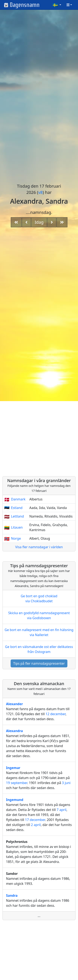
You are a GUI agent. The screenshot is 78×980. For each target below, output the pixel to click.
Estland (17, 508)
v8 (41, 192)
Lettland (17, 516)
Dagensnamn (25, 5)
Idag (39, 222)
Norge (16, 538)
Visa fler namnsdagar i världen (39, 547)
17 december (35, 820)
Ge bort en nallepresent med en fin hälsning (39, 632)
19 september (17, 783)
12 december (56, 714)
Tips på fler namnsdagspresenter (39, 663)
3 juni (66, 783)
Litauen (17, 527)
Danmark (18, 499)
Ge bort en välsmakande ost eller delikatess (39, 649)
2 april (36, 825)
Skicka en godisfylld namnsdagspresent (39, 616)
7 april (61, 810)
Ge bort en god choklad (39, 599)
